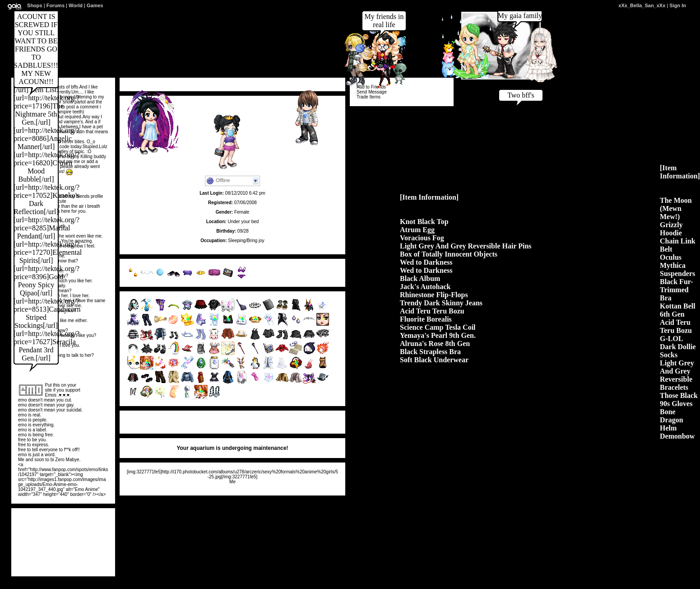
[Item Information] (429, 197)
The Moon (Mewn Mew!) (676, 208)
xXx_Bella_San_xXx (642, 5)
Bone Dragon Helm (672, 420)
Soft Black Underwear (434, 360)
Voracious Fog (422, 238)
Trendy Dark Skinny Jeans (441, 303)
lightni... (79, 554)
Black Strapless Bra (430, 352)
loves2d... (38, 527)
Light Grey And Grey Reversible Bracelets (677, 375)
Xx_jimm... (38, 536)
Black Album (420, 278)
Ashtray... (39, 545)
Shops (35, 5)
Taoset (79, 527)
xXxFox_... (79, 545)
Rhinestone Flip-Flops (434, 295)
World (76, 5)
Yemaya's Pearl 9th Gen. (438, 335)
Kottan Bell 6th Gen (678, 310)
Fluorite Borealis (426, 319)
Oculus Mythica (673, 261)
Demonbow (677, 436)
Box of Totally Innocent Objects (449, 254)
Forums (56, 5)
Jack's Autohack (425, 287)
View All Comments (147, 420)
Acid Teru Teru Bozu (432, 311)
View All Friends (35, 517)
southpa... (38, 554)
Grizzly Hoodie (671, 229)
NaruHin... (79, 563)
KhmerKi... (38, 563)
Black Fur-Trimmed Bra (677, 290)
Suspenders (677, 273)
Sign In (678, 5)
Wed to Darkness (426, 262)
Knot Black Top (424, 222)
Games (95, 5)
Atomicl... (79, 536)
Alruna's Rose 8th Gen (435, 344)
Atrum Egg (417, 230)
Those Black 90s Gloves (679, 400)
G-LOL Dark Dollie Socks (678, 347)
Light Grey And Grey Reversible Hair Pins (466, 246)
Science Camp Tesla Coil (438, 327)
